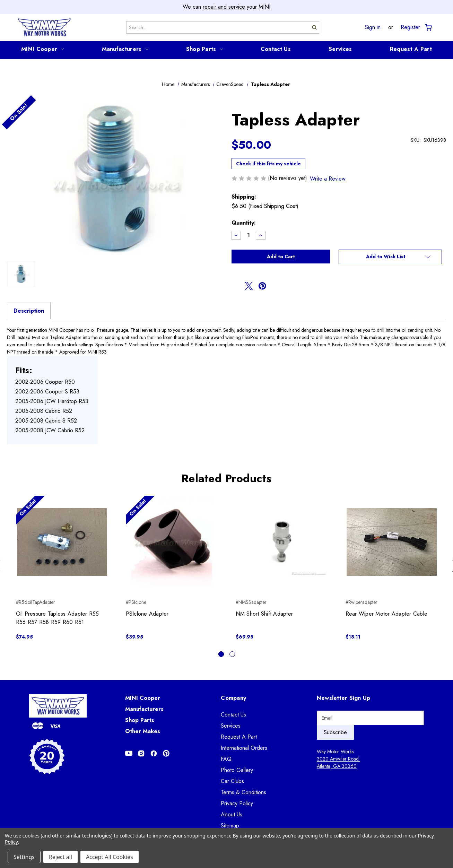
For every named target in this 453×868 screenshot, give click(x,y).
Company (233, 698)
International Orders (244, 748)
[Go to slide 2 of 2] (232, 654)
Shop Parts (204, 49)
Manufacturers (125, 49)
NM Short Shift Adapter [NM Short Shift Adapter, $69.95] (264, 614)
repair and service (224, 7)
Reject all (60, 857)
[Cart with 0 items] (428, 28)
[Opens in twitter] (249, 286)
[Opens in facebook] (236, 286)
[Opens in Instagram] (141, 753)
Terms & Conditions (243, 792)
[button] (390, 257)
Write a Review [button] (328, 179)
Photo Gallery (237, 770)
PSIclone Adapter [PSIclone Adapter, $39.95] (147, 614)
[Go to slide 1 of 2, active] (221, 654)
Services (340, 49)
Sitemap (230, 826)
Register (410, 27)
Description (29, 311)
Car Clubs (232, 781)
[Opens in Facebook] (154, 753)
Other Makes (143, 731)
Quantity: (244, 223)
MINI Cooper (42, 49)
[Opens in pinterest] (262, 286)
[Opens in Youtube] (129, 753)
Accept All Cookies (110, 857)
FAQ (226, 759)
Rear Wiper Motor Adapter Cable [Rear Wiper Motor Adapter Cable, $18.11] (387, 614)
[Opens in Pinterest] (166, 753)
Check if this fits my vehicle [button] (268, 164)
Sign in (373, 27)
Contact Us (276, 49)
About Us (232, 814)
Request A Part (411, 49)
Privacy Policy (237, 803)
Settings (24, 857)
